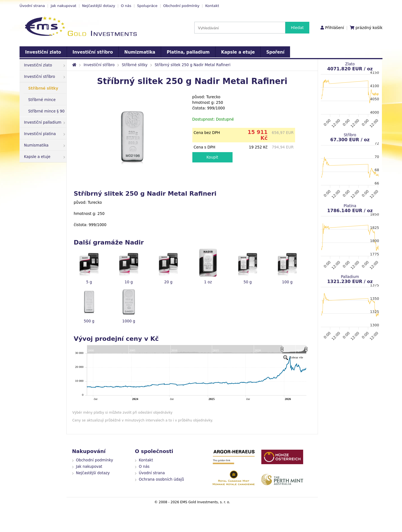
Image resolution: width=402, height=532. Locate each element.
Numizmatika (140, 52)
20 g (168, 282)
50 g (248, 282)
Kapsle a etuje (238, 52)
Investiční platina (45, 134)
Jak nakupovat (63, 6)
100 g (287, 282)
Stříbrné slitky (43, 88)
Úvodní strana (32, 6)
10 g (129, 282)
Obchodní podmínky (181, 6)
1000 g (129, 321)
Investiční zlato (43, 52)
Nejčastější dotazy (99, 6)
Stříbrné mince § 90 (46, 111)
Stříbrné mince (42, 100)
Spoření (275, 52)
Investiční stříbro (93, 52)
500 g (89, 321)
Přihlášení (334, 28)
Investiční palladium (45, 122)
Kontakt (212, 6)
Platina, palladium (188, 52)
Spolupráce (147, 6)
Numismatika (45, 145)
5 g (89, 282)
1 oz (208, 282)
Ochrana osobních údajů (161, 479)
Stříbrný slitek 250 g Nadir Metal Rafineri (193, 65)
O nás (126, 6)
